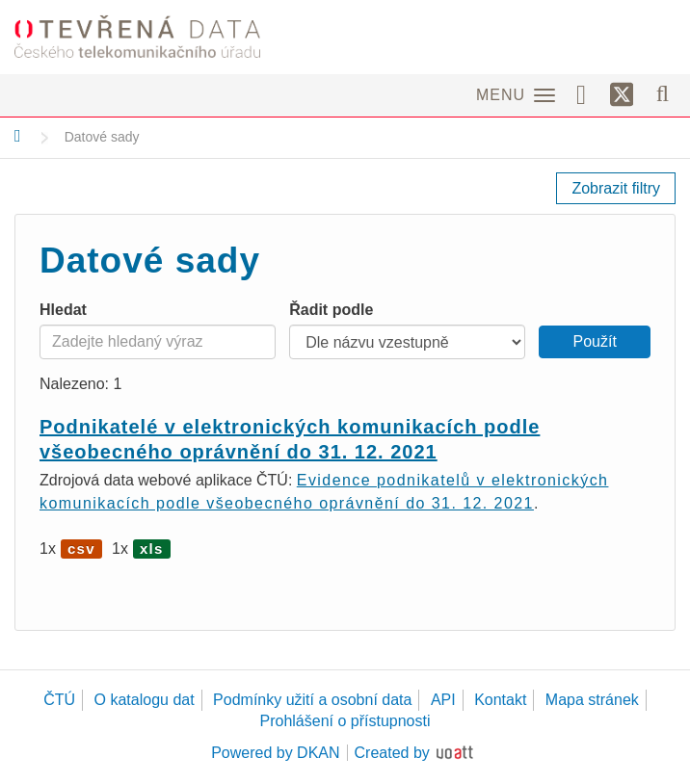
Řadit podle (331, 310)
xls (152, 549)
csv (81, 549)
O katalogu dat (145, 700)
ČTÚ (59, 700)
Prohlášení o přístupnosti (345, 721)
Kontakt (500, 700)
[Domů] (18, 136)
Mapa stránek (592, 700)
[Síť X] (622, 95)
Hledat (63, 310)
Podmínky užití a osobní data (312, 700)
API (443, 700)
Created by (392, 753)
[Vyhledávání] (663, 93)
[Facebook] (588, 93)
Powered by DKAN (275, 753)
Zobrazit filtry (616, 188)
